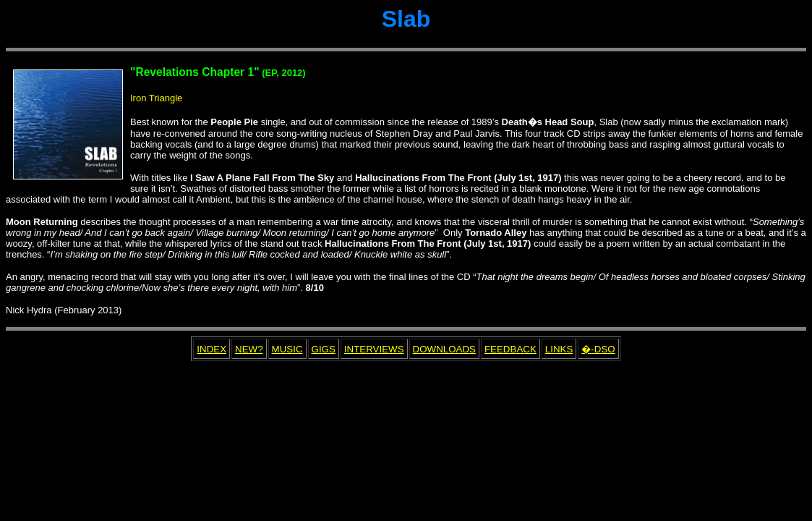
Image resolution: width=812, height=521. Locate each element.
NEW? (249, 349)
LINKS (559, 349)
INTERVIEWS (374, 349)
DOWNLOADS (444, 349)
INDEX (211, 349)
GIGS (324, 349)
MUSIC (287, 349)
